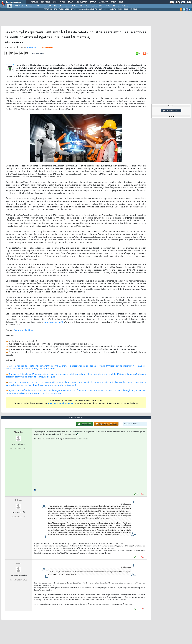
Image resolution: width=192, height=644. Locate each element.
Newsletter (81, 2)
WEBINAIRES (64, 9)
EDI (82, 6)
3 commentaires (46, 48)
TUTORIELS (48, 9)
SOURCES (103, 9)
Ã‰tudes (103, 2)
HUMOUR (134, 9)
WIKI (120, 9)
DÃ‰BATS (112, 9)
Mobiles (116, 6)
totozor (19, 500)
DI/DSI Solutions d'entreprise (24, 6)
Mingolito (19, 432)
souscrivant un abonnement (61, 404)
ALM (50, 6)
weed (19, 563)
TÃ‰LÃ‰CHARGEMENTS (88, 9)
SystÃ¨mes (126, 6)
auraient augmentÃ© (54, 322)
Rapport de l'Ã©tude (24, 330)
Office (108, 6)
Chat (70, 2)
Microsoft (58, 6)
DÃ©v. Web (74, 6)
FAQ (55, 2)
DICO (126, 9)
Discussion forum (171, 111)
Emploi (93, 2)
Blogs (62, 2)
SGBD (101, 6)
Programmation (91, 6)
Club (121, 2)
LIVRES (74, 9)
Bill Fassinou (31, 47)
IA (45, 6)
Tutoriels (46, 2)
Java (65, 6)
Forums (34, 2)
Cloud (39, 6)
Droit (113, 2)
